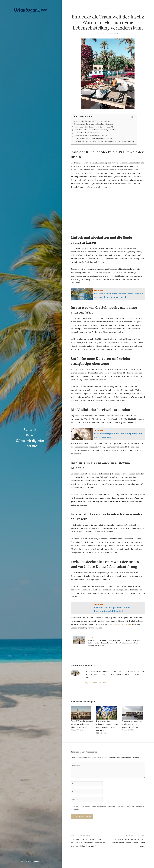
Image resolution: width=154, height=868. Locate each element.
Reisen (31, 432)
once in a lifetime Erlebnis (121, 627)
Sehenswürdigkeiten (31, 438)
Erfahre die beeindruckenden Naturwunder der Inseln (97, 139)
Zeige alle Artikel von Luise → (96, 686)
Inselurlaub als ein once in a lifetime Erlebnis (93, 136)
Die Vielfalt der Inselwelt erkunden (89, 133)
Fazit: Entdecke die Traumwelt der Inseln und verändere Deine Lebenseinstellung (101, 143)
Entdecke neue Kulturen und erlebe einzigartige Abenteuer (100, 130)
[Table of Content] (141, 117)
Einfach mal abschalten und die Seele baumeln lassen (97, 124)
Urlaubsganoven (34, 862)
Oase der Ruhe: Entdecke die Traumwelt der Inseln (96, 121)
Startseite (31, 427)
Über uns (31, 443)
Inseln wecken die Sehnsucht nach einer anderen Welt (98, 127)
